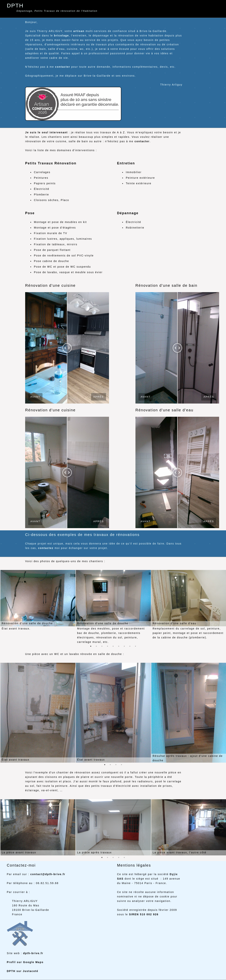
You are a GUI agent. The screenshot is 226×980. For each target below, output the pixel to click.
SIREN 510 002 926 (144, 914)
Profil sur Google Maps (25, 962)
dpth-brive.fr (33, 953)
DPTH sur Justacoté (23, 971)
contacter (63, 67)
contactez (46, 548)
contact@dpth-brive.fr (48, 874)
